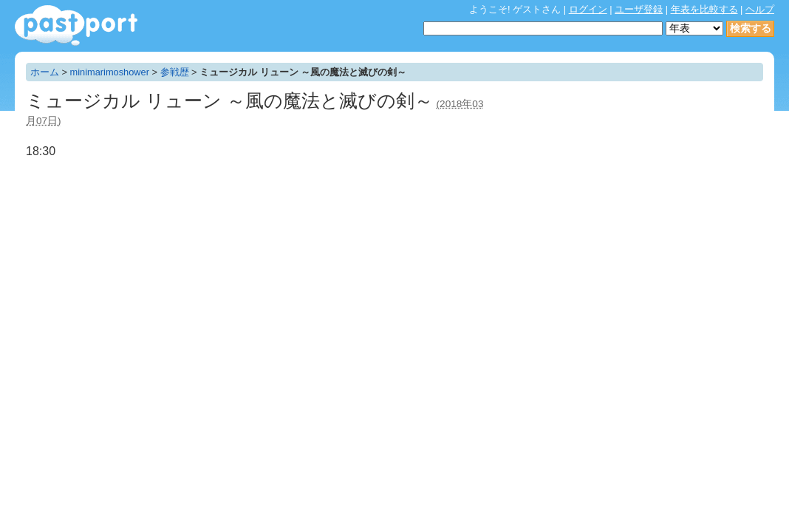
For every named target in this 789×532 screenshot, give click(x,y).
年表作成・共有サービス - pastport (76, 25)
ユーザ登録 (639, 9)
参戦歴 (175, 72)
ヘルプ (760, 9)
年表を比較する (704, 9)
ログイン (588, 9)
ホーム (45, 72)
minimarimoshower (110, 72)
